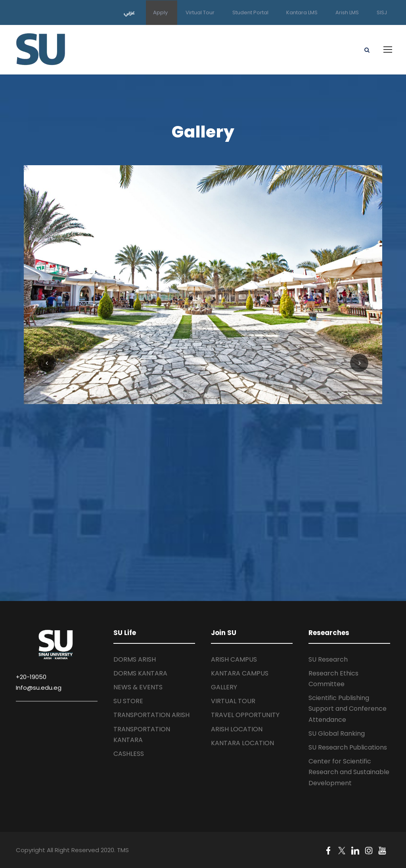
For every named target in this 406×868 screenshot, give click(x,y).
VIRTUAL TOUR (233, 701)
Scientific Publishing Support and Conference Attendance (348, 709)
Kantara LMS (302, 12)
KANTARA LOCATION (242, 743)
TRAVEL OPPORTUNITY (245, 715)
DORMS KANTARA (140, 673)
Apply (160, 12)
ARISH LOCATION (237, 729)
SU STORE (128, 701)
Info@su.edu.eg (39, 688)
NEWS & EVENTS (138, 687)
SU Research (328, 659)
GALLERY (224, 687)
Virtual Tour (200, 12)
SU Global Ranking (337, 734)
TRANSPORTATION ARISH (151, 715)
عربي (129, 12)
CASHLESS (129, 754)
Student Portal (250, 12)
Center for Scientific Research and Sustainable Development (349, 772)
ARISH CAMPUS (234, 659)
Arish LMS (347, 12)
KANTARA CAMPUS (240, 673)
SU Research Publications (348, 747)
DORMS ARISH (135, 659)
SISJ (382, 12)
